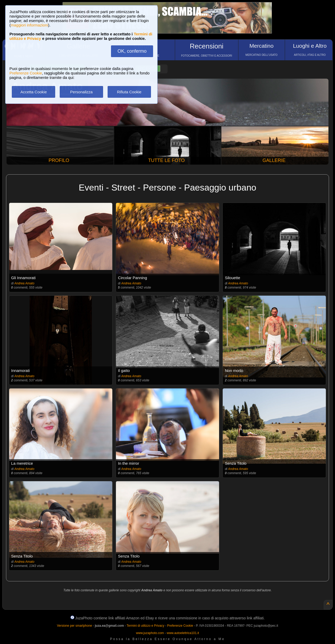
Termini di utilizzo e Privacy (146, 626)
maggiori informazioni (29, 25)
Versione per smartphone (74, 626)
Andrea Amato (24, 283)
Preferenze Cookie (26, 73)
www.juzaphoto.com (150, 633)
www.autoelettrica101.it (183, 633)
